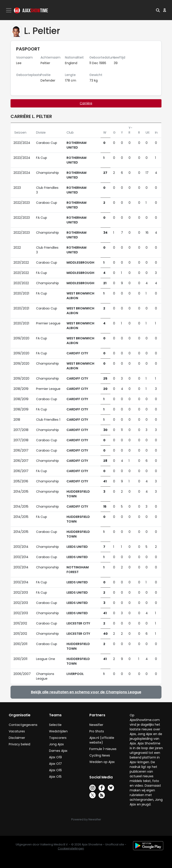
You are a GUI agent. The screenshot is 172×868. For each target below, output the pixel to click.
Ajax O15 (55, 777)
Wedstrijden (58, 731)
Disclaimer (17, 738)
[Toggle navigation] (9, 10)
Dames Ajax (58, 751)
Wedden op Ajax (102, 762)
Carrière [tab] (86, 103)
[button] (158, 10)
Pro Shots (97, 731)
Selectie (55, 725)
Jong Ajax (56, 744)
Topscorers (58, 738)
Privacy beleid (19, 744)
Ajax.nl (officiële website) (102, 740)
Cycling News (100, 755)
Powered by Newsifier (86, 819)
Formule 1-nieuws (103, 749)
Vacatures (17, 731)
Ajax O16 (55, 770)
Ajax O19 (55, 757)
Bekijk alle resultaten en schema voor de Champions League (86, 692)
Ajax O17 (55, 764)
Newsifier (96, 725)
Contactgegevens (23, 725)
